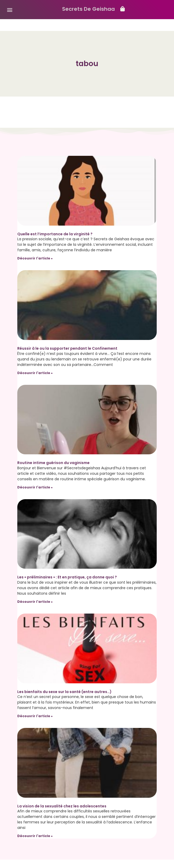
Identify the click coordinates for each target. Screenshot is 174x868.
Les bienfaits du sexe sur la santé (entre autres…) (64, 692)
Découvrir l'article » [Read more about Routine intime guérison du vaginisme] (35, 487)
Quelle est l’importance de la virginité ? (55, 234)
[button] (10, 10)
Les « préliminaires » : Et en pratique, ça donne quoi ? (67, 577)
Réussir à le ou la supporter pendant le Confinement (67, 348)
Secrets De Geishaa (88, 9)
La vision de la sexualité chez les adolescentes (62, 806)
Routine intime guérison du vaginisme (53, 463)
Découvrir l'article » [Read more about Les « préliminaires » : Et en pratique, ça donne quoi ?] (35, 602)
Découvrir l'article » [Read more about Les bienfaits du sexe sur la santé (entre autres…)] (35, 716)
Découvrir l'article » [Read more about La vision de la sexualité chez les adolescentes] (35, 836)
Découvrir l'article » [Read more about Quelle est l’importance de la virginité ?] (35, 258)
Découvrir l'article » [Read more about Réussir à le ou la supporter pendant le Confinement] (35, 373)
